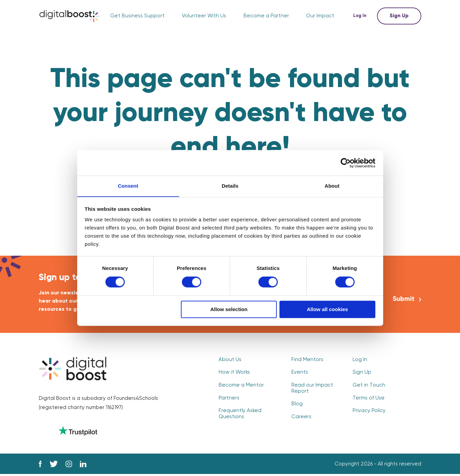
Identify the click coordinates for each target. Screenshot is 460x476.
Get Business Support (140, 16)
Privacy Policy (369, 411)
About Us (230, 361)
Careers (301, 417)
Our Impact (320, 16)
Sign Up (399, 16)
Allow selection (229, 310)
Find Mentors (307, 361)
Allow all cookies (327, 310)
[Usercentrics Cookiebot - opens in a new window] (346, 163)
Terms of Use (369, 399)
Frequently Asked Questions (239, 414)
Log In (361, 16)
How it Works (234, 373)
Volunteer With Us (205, 16)
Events (300, 373)
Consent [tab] (128, 186)
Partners (229, 399)
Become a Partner (267, 16)
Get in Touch (368, 386)
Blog (297, 404)
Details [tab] (230, 186)
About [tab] (332, 186)
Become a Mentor (241, 386)
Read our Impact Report (312, 389)
